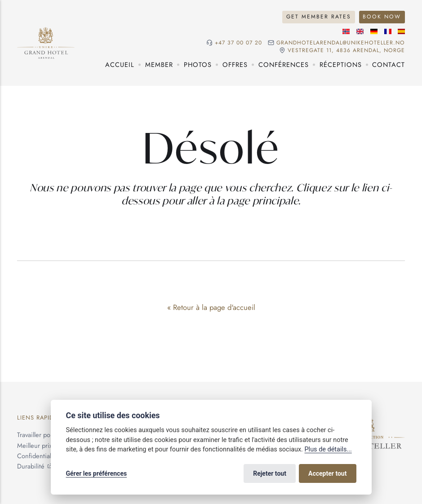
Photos (198, 64)
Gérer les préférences (97, 473)
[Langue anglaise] (360, 31)
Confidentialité (38, 456)
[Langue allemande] (374, 31)
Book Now (382, 17)
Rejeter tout (270, 473)
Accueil (120, 64)
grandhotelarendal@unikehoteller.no (341, 43)
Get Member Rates (319, 17)
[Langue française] (388, 31)
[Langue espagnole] (401, 31)
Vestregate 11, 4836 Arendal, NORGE (346, 50)
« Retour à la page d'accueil (211, 307)
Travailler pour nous (44, 435)
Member (159, 64)
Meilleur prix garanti (45, 445)
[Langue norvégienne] (346, 31)
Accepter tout (327, 473)
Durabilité (31, 466)
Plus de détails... (328, 449)
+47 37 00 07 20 (238, 43)
